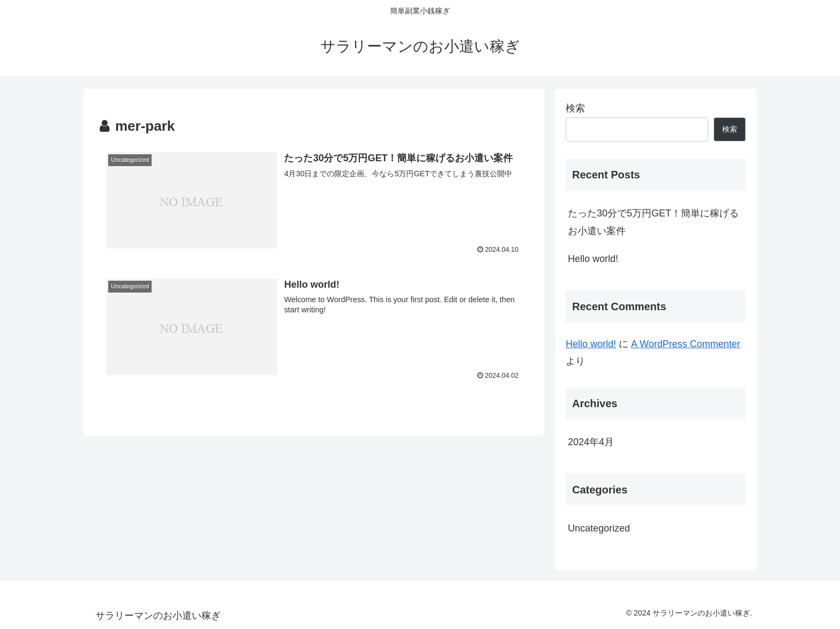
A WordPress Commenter (686, 344)
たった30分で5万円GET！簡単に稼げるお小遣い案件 (653, 222)
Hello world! (593, 259)
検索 (575, 108)
